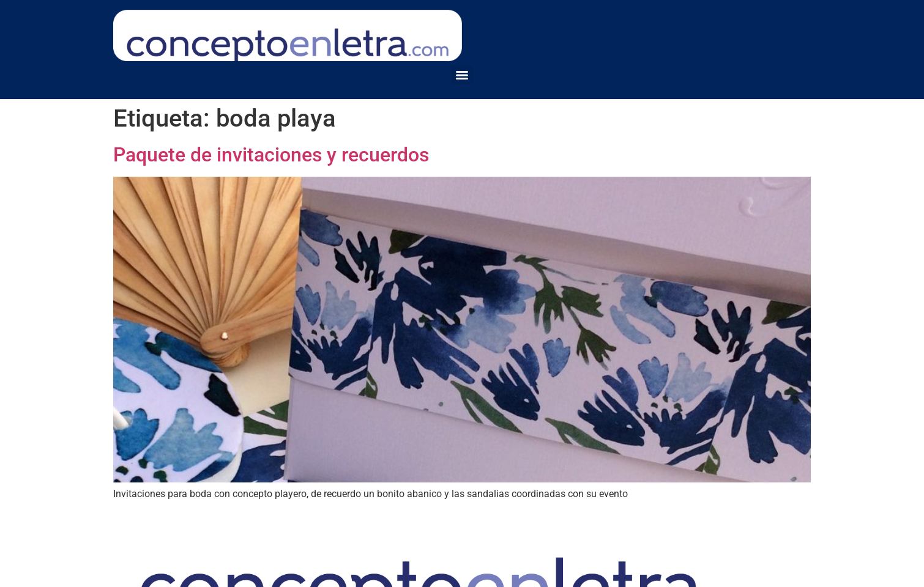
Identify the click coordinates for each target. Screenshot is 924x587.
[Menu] (462, 75)
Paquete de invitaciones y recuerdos (271, 155)
